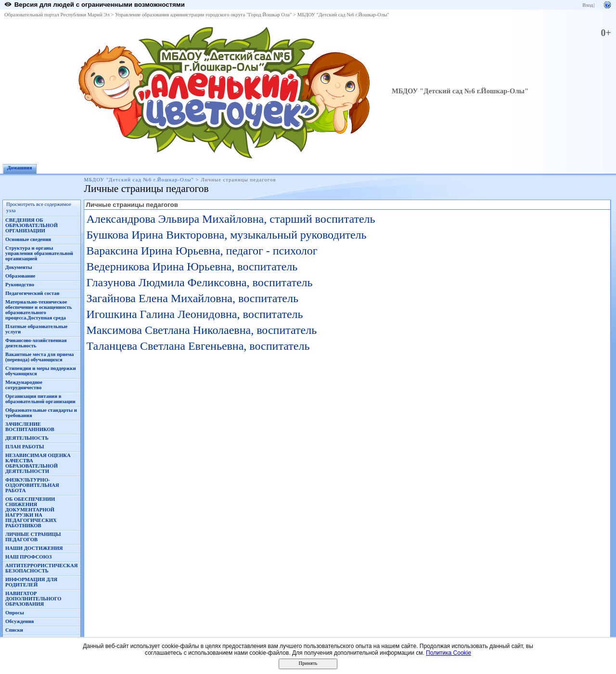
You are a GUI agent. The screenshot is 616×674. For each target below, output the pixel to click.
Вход (588, 5)
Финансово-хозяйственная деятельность (36, 343)
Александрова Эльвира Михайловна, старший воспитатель (231, 219)
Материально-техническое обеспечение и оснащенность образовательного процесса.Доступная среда (38, 310)
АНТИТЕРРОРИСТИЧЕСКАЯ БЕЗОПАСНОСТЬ (41, 568)
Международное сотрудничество (24, 385)
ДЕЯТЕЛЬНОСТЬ (27, 438)
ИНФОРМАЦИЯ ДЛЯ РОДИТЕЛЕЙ (31, 582)
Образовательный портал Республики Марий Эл (57, 15)
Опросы (15, 613)
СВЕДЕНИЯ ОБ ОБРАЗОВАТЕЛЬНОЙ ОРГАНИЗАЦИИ (32, 225)
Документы (19, 267)
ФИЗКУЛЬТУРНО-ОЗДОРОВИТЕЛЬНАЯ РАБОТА (32, 485)
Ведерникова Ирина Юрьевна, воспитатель (192, 267)
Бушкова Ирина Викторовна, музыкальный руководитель (226, 235)
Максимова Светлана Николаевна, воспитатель (201, 330)
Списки (14, 630)
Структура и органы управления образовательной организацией (39, 253)
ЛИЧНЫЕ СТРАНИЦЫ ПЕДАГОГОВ (33, 537)
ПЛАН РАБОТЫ (25, 447)
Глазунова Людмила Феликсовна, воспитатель (199, 282)
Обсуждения (19, 621)
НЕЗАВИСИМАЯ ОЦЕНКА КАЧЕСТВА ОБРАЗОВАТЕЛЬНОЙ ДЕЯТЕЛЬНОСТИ (38, 463)
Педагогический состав (32, 293)
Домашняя (20, 168)
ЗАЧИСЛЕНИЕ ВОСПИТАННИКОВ (30, 427)
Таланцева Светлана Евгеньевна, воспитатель (198, 346)
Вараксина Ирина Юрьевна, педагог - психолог (202, 251)
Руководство (20, 285)
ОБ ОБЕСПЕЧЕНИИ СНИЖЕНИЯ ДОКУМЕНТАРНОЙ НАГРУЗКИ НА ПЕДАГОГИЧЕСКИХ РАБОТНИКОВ (31, 512)
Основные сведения (28, 239)
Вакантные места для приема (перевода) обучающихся (39, 357)
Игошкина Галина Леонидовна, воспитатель (194, 314)
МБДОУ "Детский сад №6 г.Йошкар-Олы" (343, 15)
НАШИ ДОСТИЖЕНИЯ (34, 548)
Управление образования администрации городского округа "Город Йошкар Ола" (204, 15)
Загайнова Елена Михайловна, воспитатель (192, 298)
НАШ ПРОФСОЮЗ (28, 557)
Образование (20, 276)
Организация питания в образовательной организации (40, 399)
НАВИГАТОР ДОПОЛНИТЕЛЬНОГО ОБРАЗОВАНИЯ (33, 599)
